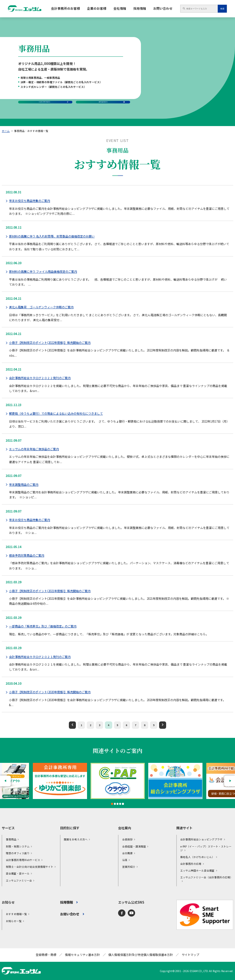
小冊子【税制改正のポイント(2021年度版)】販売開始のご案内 (50, 591)
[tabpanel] (118, 781)
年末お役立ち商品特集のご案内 (30, 201)
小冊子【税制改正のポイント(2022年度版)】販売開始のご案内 (50, 343)
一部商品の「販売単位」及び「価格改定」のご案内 (43, 626)
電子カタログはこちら (103, 99)
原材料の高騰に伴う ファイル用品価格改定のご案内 (43, 272)
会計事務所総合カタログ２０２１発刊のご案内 (40, 657)
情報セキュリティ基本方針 (82, 955)
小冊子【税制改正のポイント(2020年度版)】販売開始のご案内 (50, 692)
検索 (222, 9)
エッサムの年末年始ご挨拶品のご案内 (34, 449)
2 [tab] (115, 804)
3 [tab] (117, 804)
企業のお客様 (97, 8)
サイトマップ (190, 955)
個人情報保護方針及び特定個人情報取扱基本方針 (141, 955)
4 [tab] (120, 804)
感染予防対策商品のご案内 (27, 555)
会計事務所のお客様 (65, 8)
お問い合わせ (163, 8)
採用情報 (140, 8)
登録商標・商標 (46, 955)
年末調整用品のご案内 (24, 485)
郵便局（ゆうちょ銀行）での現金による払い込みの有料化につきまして (56, 413)
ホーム (6, 131)
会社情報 (120, 8)
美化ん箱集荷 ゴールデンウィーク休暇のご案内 (41, 307)
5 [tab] (123, 804)
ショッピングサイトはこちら (43, 97)
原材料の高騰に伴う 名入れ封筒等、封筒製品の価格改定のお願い (52, 236)
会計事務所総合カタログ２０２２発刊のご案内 (40, 378)
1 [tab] (112, 804)
